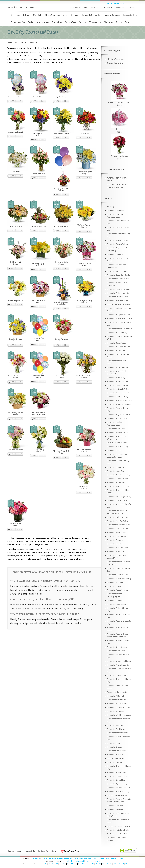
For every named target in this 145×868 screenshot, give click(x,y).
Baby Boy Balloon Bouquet (38, 340)
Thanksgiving (95, 22)
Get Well (75, 15)
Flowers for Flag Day (115, 762)
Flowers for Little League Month (119, 517)
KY (103, 864)
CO (64, 864)
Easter (31, 22)
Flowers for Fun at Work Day (118, 244)
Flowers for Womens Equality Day (120, 404)
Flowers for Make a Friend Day (118, 293)
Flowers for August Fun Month (118, 415)
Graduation (57, 22)
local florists (35, 858)
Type (128, 22)
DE (72, 864)
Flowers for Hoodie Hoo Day (118, 301)
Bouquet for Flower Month (117, 692)
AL (46, 864)
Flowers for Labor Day (116, 471)
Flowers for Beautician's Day (118, 773)
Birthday (26, 15)
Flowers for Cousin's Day (117, 343)
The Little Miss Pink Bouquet (38, 301)
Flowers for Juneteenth (116, 210)
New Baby (38, 15)
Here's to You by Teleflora (38, 134)
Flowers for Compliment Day (118, 240)
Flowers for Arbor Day (115, 552)
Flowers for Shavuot (115, 747)
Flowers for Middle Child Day (118, 385)
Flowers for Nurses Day (116, 651)
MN (127, 864)
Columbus (89, 861)
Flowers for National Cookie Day (119, 788)
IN (93, 864)
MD (115, 864)
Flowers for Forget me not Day (119, 707)
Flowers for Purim (114, 450)
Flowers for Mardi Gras (116, 429)
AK (49, 864)
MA (119, 864)
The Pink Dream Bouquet (84, 488)
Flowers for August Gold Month (119, 418)
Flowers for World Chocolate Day (120, 319)
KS (100, 864)
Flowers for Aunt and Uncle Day (119, 347)
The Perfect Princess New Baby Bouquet (38, 414)
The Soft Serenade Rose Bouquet (84, 377)
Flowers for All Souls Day (116, 700)
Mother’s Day (43, 22)
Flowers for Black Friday (116, 729)
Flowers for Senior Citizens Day (119, 393)
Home (10, 43)
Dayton (98, 861)
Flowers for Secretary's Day (117, 548)
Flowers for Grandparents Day (119, 475)
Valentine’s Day (18, 22)
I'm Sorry (111, 207)
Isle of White (15, 172)
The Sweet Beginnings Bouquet (84, 451)
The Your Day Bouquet (15, 301)
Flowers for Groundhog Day (118, 271)
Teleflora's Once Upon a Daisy (84, 173)
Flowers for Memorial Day (117, 675)
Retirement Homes (50, 858)
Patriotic (83, 22)
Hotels (85, 8)
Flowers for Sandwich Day (117, 704)
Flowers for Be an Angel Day (118, 397)
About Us (31, 851)
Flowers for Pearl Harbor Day (118, 792)
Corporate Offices (116, 858)
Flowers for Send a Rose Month (119, 776)
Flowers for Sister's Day (116, 378)
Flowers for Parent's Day (116, 351)
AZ (53, 864)
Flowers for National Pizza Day (119, 289)
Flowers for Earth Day (115, 544)
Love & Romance (112, 15)
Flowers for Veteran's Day (117, 711)
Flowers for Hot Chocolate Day (119, 830)
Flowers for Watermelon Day (118, 367)
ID (86, 864)
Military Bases (82, 858)
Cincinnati (80, 861)
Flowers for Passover (115, 540)
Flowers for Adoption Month (118, 733)
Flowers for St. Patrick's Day (118, 447)
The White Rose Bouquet (61, 377)
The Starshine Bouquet (15, 132)
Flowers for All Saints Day (117, 696)
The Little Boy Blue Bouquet (15, 340)
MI (123, 864)
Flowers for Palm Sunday (117, 536)
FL (76, 864)
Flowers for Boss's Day (116, 600)
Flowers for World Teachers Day (119, 579)
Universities (119, 8)
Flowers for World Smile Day (118, 575)
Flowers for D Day (114, 743)
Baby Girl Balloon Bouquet (38, 376)
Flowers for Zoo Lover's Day (118, 529)
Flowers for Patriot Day (116, 483)
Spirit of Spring (61, 97)
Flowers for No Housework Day (119, 525)
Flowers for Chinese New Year (118, 279)
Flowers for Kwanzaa (115, 809)
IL (90, 864)
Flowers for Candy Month (117, 780)
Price (119, 22)
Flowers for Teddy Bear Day (117, 479)
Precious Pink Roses (38, 174)
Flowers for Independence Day (118, 315)
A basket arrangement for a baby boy (61, 303)
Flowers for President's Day (117, 297)
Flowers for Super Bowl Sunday (119, 275)
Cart (12, 101)
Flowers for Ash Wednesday (117, 433)
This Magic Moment (15, 227)
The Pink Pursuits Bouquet (15, 525)
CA (61, 864)
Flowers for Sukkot (114, 586)
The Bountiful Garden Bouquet (61, 263)
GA (79, 864)
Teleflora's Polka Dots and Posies (84, 265)
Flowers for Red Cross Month (118, 467)
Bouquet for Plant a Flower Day (119, 443)
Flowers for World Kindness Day (119, 715)
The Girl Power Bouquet (15, 450)
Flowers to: (76, 8)
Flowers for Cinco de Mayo (117, 647)
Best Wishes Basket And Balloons (61, 189)
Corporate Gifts (130, 15)
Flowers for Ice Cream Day (117, 333)
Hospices (73, 858)
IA (96, 864)
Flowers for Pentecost (115, 755)
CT (68, 864)
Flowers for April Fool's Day (117, 521)
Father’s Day (70, 22)
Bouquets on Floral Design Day (119, 304)
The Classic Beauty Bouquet (15, 263)
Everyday (16, 15)
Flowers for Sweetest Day (117, 604)
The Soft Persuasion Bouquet (61, 340)
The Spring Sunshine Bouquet (84, 226)
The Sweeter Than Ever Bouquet (15, 377)
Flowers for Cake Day (115, 725)
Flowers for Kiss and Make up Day (120, 401)
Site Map (54, 851)
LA (107, 864)
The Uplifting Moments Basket (15, 414)
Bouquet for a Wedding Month (118, 826)
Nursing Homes (63, 858)
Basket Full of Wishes (61, 227)
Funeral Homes (106, 8)
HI (83, 864)
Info (20, 101)
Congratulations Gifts (115, 63)
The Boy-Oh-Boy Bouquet (38, 451)
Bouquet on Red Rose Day (117, 758)
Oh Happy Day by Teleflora (38, 265)
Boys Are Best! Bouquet (15, 97)
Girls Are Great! (38, 97)
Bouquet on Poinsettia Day (117, 795)
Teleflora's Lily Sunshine (61, 133)
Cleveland (71, 861)
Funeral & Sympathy (92, 15)
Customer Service (16, 851)
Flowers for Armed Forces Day (118, 665)
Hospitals (94, 8)
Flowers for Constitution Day (118, 486)
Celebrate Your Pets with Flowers (119, 834)
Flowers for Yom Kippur (116, 582)
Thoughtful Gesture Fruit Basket (61, 452)
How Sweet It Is (84, 133)
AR (57, 864)
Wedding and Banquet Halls (99, 858)
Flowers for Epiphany (115, 254)
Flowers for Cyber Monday (117, 784)
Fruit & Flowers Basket (38, 227)
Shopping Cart (119, 3)
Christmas (109, 22)
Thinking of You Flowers (116, 59)
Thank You (50, 15)
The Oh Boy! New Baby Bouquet (84, 301)
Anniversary (63, 15)
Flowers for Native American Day (119, 590)
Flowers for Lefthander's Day (118, 389)
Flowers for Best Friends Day (118, 751)
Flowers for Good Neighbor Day (119, 497)
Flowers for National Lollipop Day (120, 329)
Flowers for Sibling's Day (116, 533)
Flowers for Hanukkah (115, 806)
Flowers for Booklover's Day (118, 382)
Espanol (109, 3)
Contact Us (43, 851)
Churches (130, 8)
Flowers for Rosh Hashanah (118, 500)
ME (111, 864)
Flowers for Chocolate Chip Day (119, 661)
